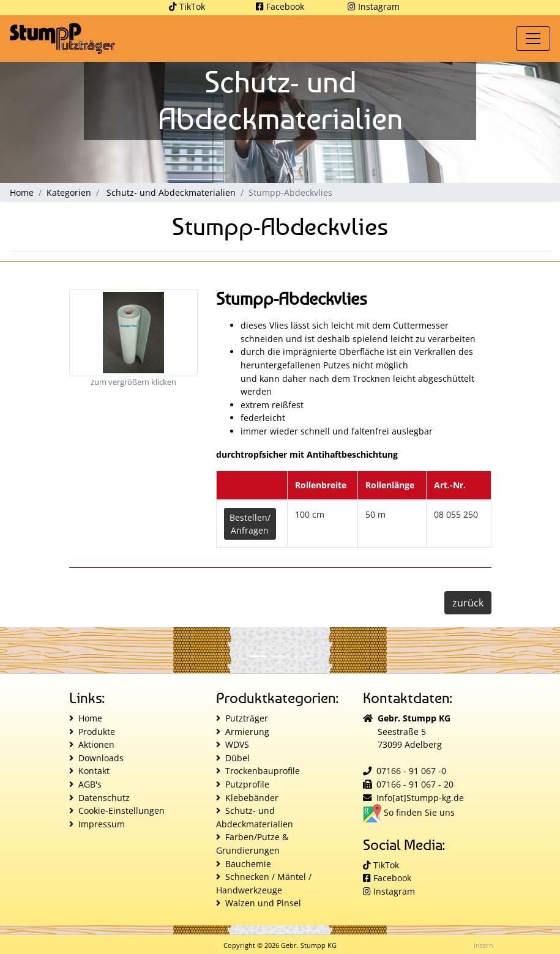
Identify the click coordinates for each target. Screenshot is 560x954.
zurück (468, 603)
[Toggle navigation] (533, 39)
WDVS (237, 744)
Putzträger (247, 718)
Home (22, 192)
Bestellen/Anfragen (250, 524)
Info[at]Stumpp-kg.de (420, 798)
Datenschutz (104, 798)
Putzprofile (247, 784)
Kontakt (94, 771)
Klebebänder (252, 798)
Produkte (97, 732)
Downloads (101, 758)
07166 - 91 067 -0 (411, 771)
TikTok (187, 6)
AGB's (90, 784)
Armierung (247, 732)
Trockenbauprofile (263, 771)
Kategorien (69, 192)
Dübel (237, 758)
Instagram (374, 6)
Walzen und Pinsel (263, 903)
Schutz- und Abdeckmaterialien (171, 192)
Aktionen (96, 744)
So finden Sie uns (409, 812)
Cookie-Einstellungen (121, 811)
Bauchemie (248, 864)
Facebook (280, 6)
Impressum (102, 824)
